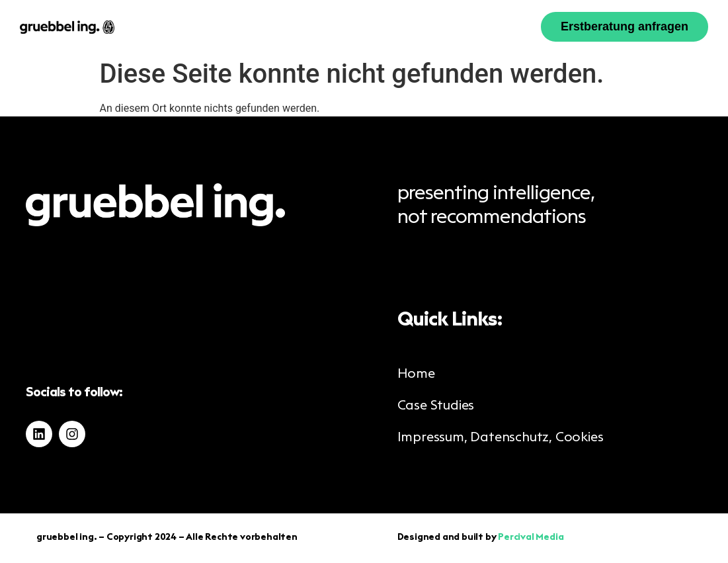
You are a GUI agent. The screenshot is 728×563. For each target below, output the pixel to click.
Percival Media (531, 538)
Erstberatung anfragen (625, 26)
